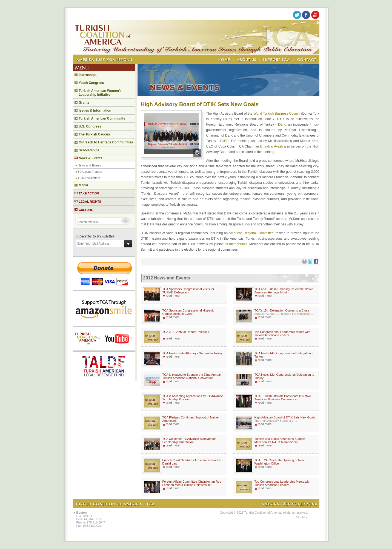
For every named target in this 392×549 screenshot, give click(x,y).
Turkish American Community (102, 118)
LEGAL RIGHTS (90, 202)
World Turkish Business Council (277, 114)
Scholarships (89, 150)
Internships (88, 75)
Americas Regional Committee (251, 233)
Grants (84, 103)
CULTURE (86, 210)
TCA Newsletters (89, 178)
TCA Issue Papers (90, 172)
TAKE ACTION (89, 193)
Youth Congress (91, 83)
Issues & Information (95, 111)
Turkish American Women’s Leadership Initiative (100, 93)
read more (173, 296)
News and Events (90, 165)
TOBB (224, 141)
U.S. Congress (90, 126)
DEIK (282, 124)
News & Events (91, 158)
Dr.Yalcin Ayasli (272, 146)
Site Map (302, 517)
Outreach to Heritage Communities (106, 142)
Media (84, 185)
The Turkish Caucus (95, 134)
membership (238, 244)
